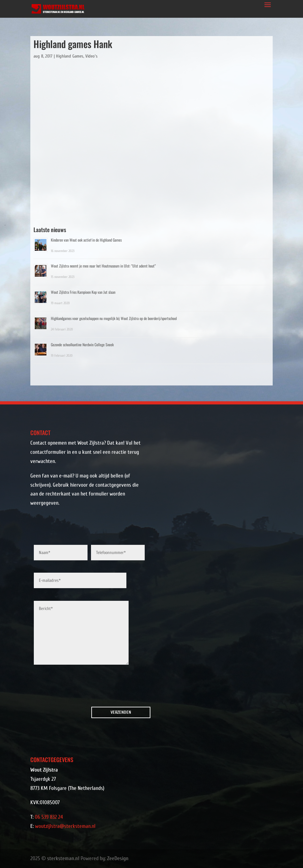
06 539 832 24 (49, 817)
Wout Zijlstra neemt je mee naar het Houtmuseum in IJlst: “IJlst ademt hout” (103, 266)
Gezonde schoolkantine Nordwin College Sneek (82, 345)
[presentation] (70, 688)
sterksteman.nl (63, 858)
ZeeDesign (118, 858)
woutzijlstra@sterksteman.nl (65, 826)
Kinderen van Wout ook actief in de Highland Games (86, 240)
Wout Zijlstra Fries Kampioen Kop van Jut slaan (83, 292)
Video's (91, 56)
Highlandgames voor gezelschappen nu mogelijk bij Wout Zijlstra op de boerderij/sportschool (114, 318)
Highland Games (70, 56)
